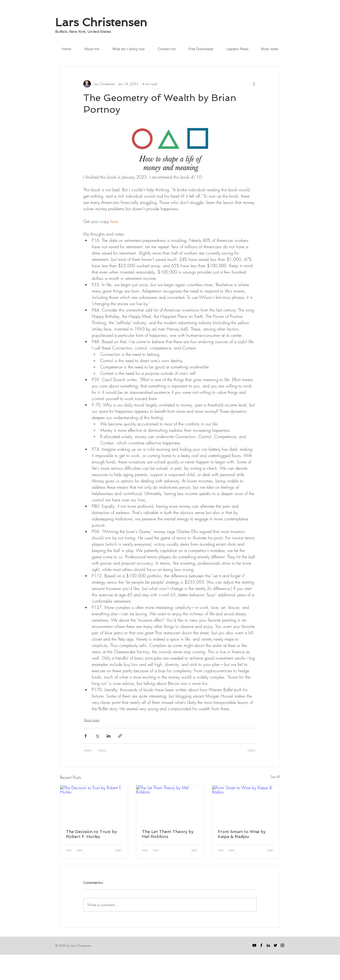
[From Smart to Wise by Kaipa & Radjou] (246, 804)
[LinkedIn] (268, 945)
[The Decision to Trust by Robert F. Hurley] (94, 804)
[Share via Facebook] (86, 736)
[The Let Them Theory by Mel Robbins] (170, 804)
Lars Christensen (101, 22)
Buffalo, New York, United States (83, 32)
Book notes (92, 720)
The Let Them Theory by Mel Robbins (168, 834)
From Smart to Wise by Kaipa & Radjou (242, 834)
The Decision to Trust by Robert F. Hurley (91, 834)
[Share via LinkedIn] (109, 736)
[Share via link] (120, 736)
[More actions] (254, 84)
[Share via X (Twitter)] (97, 736)
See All (275, 777)
